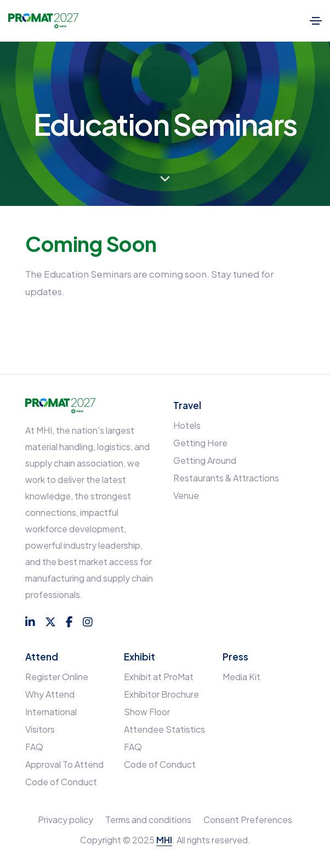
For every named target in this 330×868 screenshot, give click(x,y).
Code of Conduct (61, 782)
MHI (164, 840)
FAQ (34, 747)
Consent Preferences (248, 820)
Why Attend (50, 694)
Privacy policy (66, 820)
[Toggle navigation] (316, 21)
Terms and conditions (148, 820)
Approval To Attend (64, 764)
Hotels (187, 425)
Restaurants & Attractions (226, 478)
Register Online (57, 677)
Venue (186, 495)
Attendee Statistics (164, 729)
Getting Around (205, 460)
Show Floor (147, 712)
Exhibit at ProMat (159, 677)
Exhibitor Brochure (161, 694)
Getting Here (200, 443)
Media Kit (241, 677)
